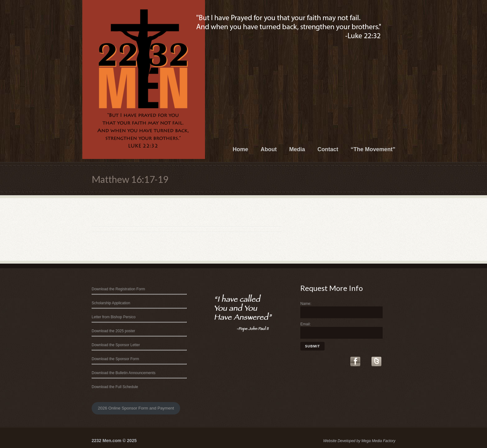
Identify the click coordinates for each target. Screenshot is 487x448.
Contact (328, 149)
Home (240, 149)
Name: (306, 304)
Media (297, 149)
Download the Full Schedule (115, 387)
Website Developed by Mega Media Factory (359, 441)
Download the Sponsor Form (115, 359)
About (269, 149)
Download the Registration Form (118, 289)
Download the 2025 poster (113, 331)
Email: (305, 324)
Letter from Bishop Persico (114, 317)
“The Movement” (373, 149)
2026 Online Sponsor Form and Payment (136, 408)
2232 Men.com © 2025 (114, 441)
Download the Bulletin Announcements (123, 373)
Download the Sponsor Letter (116, 345)
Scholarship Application (111, 303)
